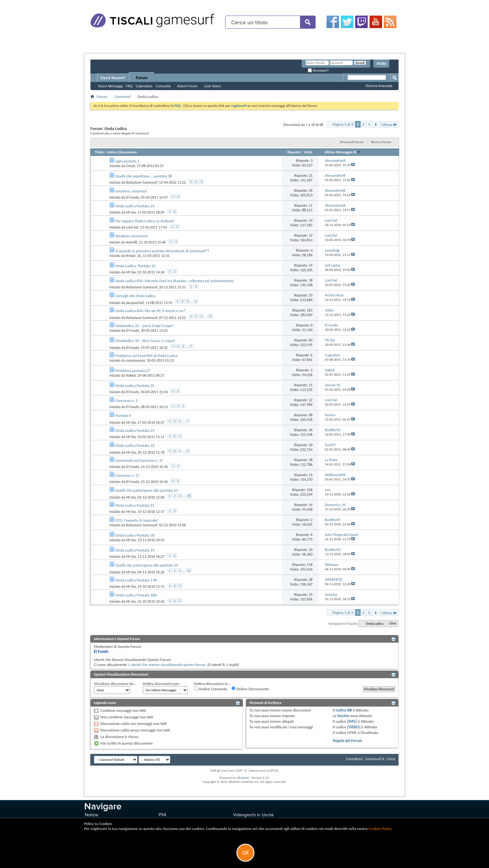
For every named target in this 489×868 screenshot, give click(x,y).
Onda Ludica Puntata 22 (135, 445)
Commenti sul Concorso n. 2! (139, 460)
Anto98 (132, 242)
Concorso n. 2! (127, 475)
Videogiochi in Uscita (253, 815)
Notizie (92, 815)
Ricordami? (318, 71)
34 (189, 496)
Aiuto (381, 64)
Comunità (163, 86)
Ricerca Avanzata (379, 86)
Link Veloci (213, 86)
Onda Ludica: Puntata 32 (136, 266)
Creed (131, 166)
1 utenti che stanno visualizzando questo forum (167, 665)
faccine (343, 716)
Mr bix (131, 212)
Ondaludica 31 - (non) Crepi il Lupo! (145, 326)
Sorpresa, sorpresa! (131, 191)
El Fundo (133, 197)
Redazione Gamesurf (142, 182)
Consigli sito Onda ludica (135, 296)
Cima (392, 624)
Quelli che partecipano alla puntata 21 (147, 490)
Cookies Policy (380, 829)
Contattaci (355, 759)
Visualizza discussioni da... (115, 684)
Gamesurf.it (375, 759)
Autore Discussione (122, 152)
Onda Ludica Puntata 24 (135, 206)
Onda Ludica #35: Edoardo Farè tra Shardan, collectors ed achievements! (175, 281)
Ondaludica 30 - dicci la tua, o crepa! (145, 341)
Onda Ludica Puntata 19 (135, 550)
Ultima (389, 125)
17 (210, 316)
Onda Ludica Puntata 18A (136, 595)
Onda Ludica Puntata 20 (135, 535)
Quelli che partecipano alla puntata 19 (147, 565)
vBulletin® (244, 778)
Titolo (99, 152)
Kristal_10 (133, 256)
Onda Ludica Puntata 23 (135, 430)
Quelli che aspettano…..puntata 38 (144, 176)
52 (189, 571)
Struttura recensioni (132, 236)
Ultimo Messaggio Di (342, 152)
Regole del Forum (347, 741)
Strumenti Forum (352, 142)
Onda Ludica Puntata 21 (135, 505)
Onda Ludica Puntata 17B (136, 580)
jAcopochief (135, 302)
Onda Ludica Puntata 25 (135, 386)
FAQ (129, 86)
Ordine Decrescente (250, 689)
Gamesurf (123, 96)
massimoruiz (136, 360)
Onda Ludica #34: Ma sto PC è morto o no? (150, 311)
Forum (142, 78)
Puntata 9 (123, 415)
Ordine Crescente (211, 689)
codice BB (344, 710)
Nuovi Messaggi (110, 86)
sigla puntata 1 (127, 161)
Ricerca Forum (381, 142)
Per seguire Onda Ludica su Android (145, 221)
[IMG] (352, 721)
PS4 (162, 815)
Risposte (294, 152)
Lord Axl (132, 227)
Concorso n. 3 (127, 400)
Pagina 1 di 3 (343, 124)
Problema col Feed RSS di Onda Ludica (147, 356)
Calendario (144, 86)
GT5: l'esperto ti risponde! (137, 520)
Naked (131, 375)
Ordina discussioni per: (162, 684)
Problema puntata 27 (133, 371)
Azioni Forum (188, 86)
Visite (308, 152)
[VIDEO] (354, 727)
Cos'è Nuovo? (113, 78)
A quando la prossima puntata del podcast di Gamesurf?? (162, 251)
